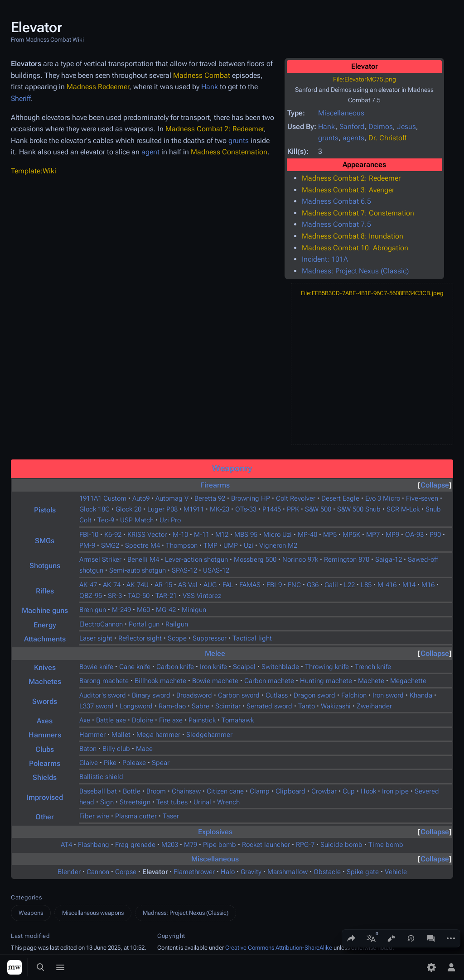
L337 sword (97, 706)
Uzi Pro (170, 520)
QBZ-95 (91, 596)
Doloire (143, 720)
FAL (228, 585)
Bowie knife (96, 667)
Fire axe (171, 720)
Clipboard (290, 791)
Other (45, 817)
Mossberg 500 (255, 559)
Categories (27, 897)
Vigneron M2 (278, 545)
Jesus (406, 127)
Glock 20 (128, 509)
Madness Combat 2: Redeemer (351, 178)
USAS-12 (216, 570)
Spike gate (363, 872)
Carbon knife (175, 667)
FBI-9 (274, 585)
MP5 (330, 535)
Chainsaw (186, 791)
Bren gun (93, 610)
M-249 (121, 610)
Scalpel (244, 667)
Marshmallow (288, 872)
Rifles (45, 591)
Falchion (354, 695)
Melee (215, 653)
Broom (156, 791)
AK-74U (138, 585)
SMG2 (110, 545)
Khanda (421, 695)
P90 (435, 535)
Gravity (251, 872)
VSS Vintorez (202, 596)
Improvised (45, 797)
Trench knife (373, 667)
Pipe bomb (220, 845)
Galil (331, 585)
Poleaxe (134, 763)
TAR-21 (166, 596)
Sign (107, 802)
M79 (191, 845)
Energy (45, 625)
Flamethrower (194, 872)
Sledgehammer (209, 735)
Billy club (116, 749)
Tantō (307, 706)
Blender (69, 872)
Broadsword (194, 695)
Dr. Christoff (387, 138)
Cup (349, 791)
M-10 (180, 535)
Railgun (177, 624)
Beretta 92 (210, 498)
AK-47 (88, 585)
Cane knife (135, 667)
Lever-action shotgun (196, 559)
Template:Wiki (34, 171)
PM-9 (87, 545)
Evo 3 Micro (383, 498)
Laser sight (96, 638)
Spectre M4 (143, 545)
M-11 (202, 535)
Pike (110, 763)
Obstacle (327, 872)
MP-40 (307, 535)
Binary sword (151, 695)
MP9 (392, 535)
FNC (294, 585)
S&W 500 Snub (359, 509)
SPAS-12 (184, 570)
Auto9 (141, 498)
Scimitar (228, 706)
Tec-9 (106, 520)
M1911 (194, 509)
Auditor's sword (103, 695)
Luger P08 (162, 509)
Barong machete (104, 681)
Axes (45, 721)
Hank (327, 127)
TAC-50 (139, 596)
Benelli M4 (143, 559)
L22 (349, 585)
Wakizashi (336, 706)
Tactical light (252, 638)
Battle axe (111, 720)
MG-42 (166, 610)
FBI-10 (89, 535)
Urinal (202, 802)
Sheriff (21, 98)
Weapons (31, 913)
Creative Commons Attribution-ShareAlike (279, 948)
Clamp (260, 791)
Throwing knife (327, 667)
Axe (85, 720)
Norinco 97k (300, 559)
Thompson (182, 545)
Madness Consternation (229, 152)
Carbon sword (239, 695)
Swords (45, 701)
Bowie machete (215, 681)
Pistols (45, 510)
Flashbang (94, 845)
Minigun (194, 610)
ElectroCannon (101, 624)
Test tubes (172, 802)
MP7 (373, 535)
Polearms (45, 763)
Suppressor (210, 638)
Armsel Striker (100, 559)
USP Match (137, 520)
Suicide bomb (341, 845)
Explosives (215, 832)
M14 (409, 585)
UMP (231, 545)
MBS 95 (246, 535)
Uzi (249, 545)
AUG (210, 585)
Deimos (381, 127)
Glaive (89, 763)
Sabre (201, 706)
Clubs (45, 749)
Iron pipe (395, 791)
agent (150, 152)
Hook (368, 791)
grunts (328, 138)
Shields (45, 777)
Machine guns (45, 610)
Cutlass (277, 695)
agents (353, 138)
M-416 (387, 585)
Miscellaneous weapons (93, 913)
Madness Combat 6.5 (336, 201)
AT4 (66, 845)
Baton (88, 749)
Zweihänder (374, 706)
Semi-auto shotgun (138, 570)
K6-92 (113, 535)
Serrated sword (269, 706)
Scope (177, 638)
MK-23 (220, 509)
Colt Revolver (296, 498)
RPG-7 (305, 845)
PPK (293, 509)
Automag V (172, 498)
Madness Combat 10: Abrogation (355, 248)
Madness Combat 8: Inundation (353, 236)
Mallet (121, 735)
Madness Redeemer (98, 87)
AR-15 (163, 585)
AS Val (188, 585)
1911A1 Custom (103, 498)
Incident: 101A (325, 259)
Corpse (126, 872)
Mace (144, 749)
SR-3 (115, 596)
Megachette (408, 681)
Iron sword (388, 695)
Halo (228, 872)
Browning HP (251, 498)
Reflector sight (140, 638)
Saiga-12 (389, 559)
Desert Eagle (340, 498)
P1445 (272, 509)
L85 (366, 585)
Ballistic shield (101, 777)
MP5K (351, 535)
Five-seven (422, 498)
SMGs (45, 541)
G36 (313, 585)
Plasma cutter (136, 816)
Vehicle (396, 872)
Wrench (228, 802)
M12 (222, 535)
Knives (45, 667)
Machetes (45, 681)
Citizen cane (225, 791)
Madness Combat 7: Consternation (358, 213)
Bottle (132, 791)
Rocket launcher (266, 845)
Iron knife (213, 667)
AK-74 (112, 585)
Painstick (202, 720)
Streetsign (135, 802)
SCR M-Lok (403, 509)
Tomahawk (238, 720)
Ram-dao (172, 706)
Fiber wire (94, 816)
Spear (161, 763)
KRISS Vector (147, 535)
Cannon (98, 872)
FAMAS (250, 585)
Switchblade (280, 667)
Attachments (45, 639)
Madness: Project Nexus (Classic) (355, 271)
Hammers (45, 735)
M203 (170, 845)
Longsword (136, 706)
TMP (210, 545)
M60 (143, 610)
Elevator (155, 872)
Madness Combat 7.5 (336, 224)
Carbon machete (269, 681)
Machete (371, 681)
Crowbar (324, 791)
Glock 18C (94, 509)
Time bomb (386, 845)
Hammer (92, 735)
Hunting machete (326, 681)
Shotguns (45, 566)
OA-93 (414, 535)
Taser (171, 816)
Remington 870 (347, 559)
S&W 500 (318, 509)
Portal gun (144, 624)
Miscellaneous (341, 113)
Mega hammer (158, 735)
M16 (428, 585)
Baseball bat (98, 791)
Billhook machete (160, 681)
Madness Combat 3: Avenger (348, 190)
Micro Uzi (278, 535)
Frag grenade (135, 845)
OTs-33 (246, 509)
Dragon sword (314, 695)
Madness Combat (202, 75)
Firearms (215, 485)
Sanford (352, 127)
